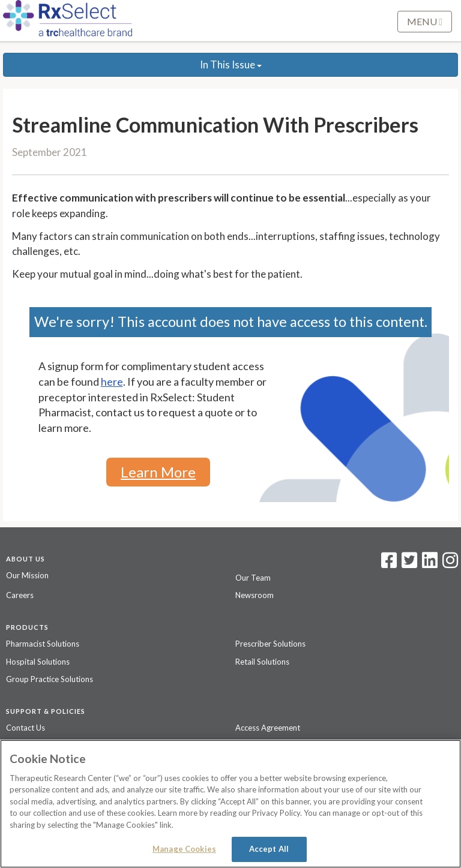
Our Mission (27, 575)
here (112, 382)
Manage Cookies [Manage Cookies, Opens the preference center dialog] (184, 849)
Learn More (158, 472)
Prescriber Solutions (270, 644)
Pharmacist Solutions (43, 644)
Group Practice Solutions (50, 679)
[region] (230, 804)
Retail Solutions (262, 662)
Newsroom (255, 595)
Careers (20, 595)
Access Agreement (268, 728)
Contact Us (26, 728)
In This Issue (231, 64)
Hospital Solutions (38, 662)
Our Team (253, 578)
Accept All (269, 849)
